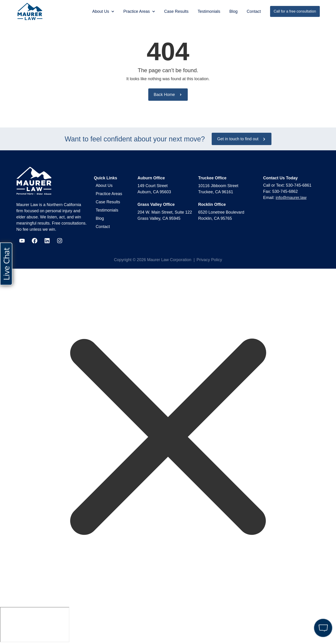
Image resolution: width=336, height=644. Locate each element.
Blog (234, 11)
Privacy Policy (209, 260)
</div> (35, 625)
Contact (254, 11)
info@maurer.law (291, 198)
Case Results (176, 11)
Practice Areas (139, 12)
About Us (103, 12)
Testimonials (209, 11)
